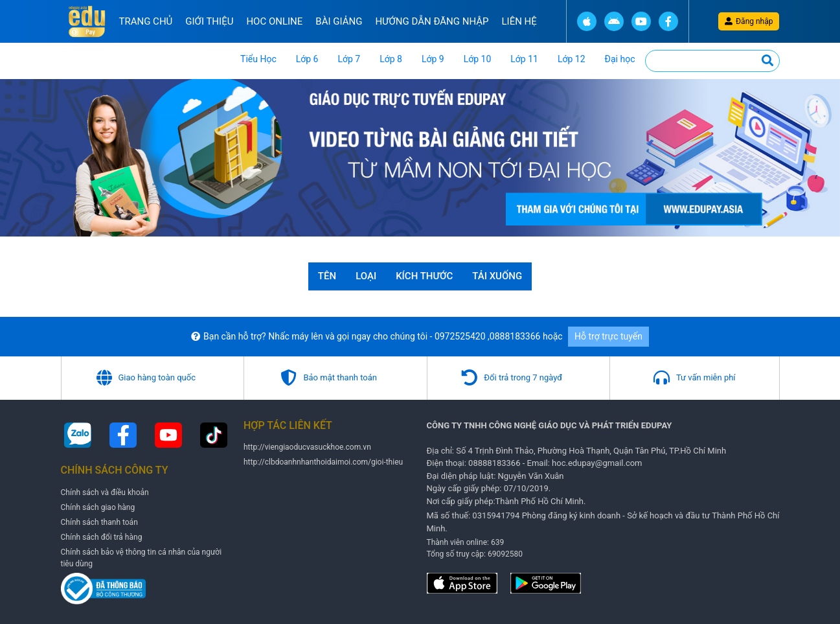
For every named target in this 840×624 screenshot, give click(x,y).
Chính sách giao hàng (98, 507)
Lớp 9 (433, 59)
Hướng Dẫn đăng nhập (432, 21)
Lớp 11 (524, 59)
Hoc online (274, 21)
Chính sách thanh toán (99, 522)
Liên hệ (519, 21)
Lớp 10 (478, 59)
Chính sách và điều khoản (105, 492)
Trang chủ (146, 21)
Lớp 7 (349, 59)
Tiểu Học (258, 59)
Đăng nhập (749, 21)
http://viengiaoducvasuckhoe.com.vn (307, 447)
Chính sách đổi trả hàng (102, 537)
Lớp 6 (307, 59)
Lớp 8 (391, 59)
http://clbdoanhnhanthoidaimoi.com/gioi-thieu (323, 462)
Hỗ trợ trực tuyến (608, 336)
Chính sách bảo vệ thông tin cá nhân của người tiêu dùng (142, 558)
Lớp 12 (572, 59)
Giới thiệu (209, 21)
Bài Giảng (339, 21)
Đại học (620, 59)
